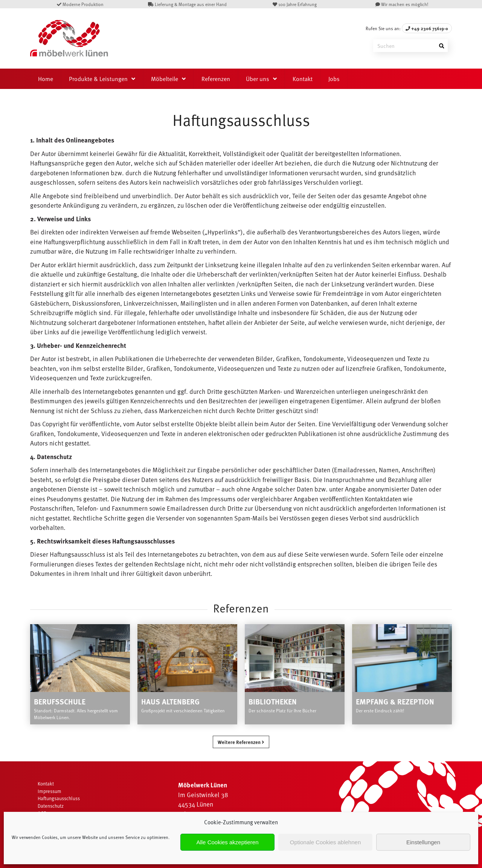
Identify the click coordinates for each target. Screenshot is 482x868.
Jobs (334, 79)
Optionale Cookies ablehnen (325, 842)
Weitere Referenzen (241, 742)
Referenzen (216, 79)
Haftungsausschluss (59, 798)
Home (46, 79)
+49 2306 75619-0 (427, 28)
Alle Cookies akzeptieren (227, 842)
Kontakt (303, 79)
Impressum (50, 791)
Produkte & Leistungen (98, 79)
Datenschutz (51, 806)
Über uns (258, 79)
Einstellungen (423, 842)
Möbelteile (165, 79)
